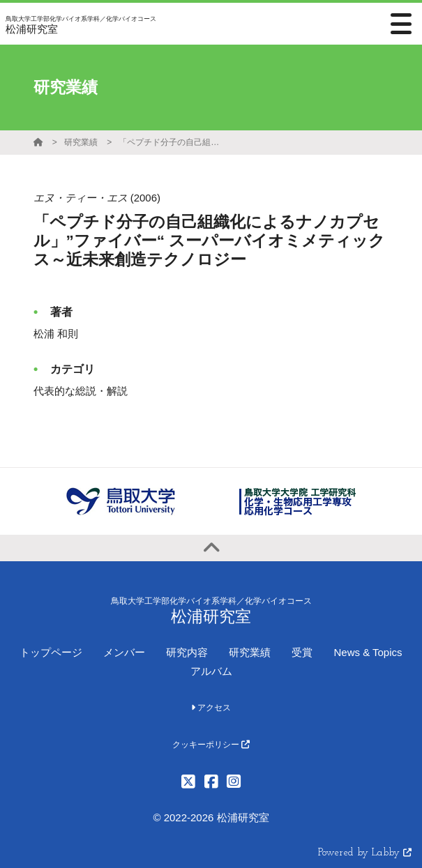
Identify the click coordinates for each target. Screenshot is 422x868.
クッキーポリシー (211, 745)
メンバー (124, 652)
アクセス (211, 708)
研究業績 (81, 142)
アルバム (211, 671)
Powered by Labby (365, 853)
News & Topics (368, 652)
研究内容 (187, 652)
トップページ (51, 652)
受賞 (302, 652)
